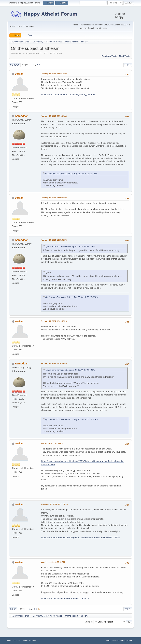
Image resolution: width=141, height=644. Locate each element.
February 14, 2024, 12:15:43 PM (54, 240)
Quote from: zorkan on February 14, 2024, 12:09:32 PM (70, 247)
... (36, 65)
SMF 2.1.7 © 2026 (14, 641)
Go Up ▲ (130, 641)
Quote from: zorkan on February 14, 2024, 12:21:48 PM (70, 370)
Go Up (13, 609)
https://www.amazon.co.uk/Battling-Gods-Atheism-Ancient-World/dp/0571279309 (80, 537)
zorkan (19, 74)
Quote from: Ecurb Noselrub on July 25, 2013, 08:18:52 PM (72, 174)
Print (128, 65)
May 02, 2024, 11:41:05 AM (52, 443)
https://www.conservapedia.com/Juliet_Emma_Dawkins (68, 94)
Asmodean (22, 116)
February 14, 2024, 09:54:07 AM (54, 116)
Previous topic (109, 56)
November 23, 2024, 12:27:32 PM (55, 504)
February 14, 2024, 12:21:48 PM (54, 321)
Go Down (15, 65)
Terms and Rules (118, 641)
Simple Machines (29, 641)
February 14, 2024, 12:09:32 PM (54, 198)
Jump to (89, 622)
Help (108, 641)
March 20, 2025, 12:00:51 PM (53, 562)
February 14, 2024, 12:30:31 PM (54, 363)
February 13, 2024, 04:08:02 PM (54, 74)
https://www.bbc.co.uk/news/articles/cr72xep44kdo (66, 598)
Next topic (125, 56)
